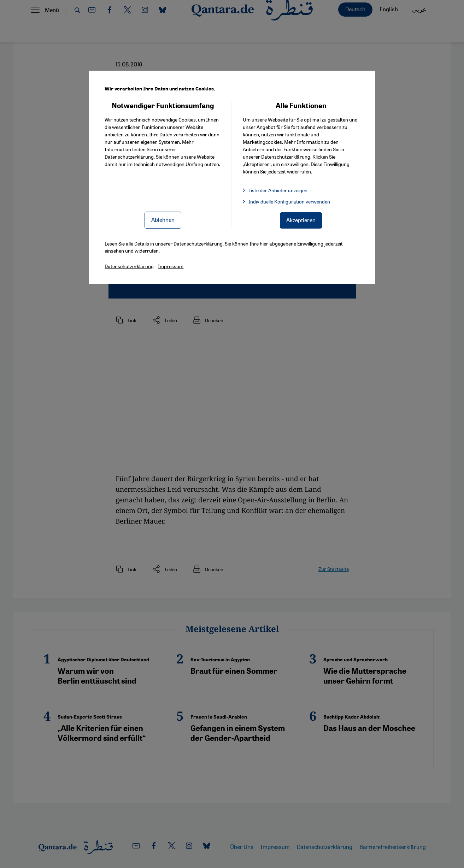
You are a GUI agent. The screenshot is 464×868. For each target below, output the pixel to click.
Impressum (171, 266)
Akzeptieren (301, 220)
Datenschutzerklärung (129, 157)
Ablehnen (163, 220)
